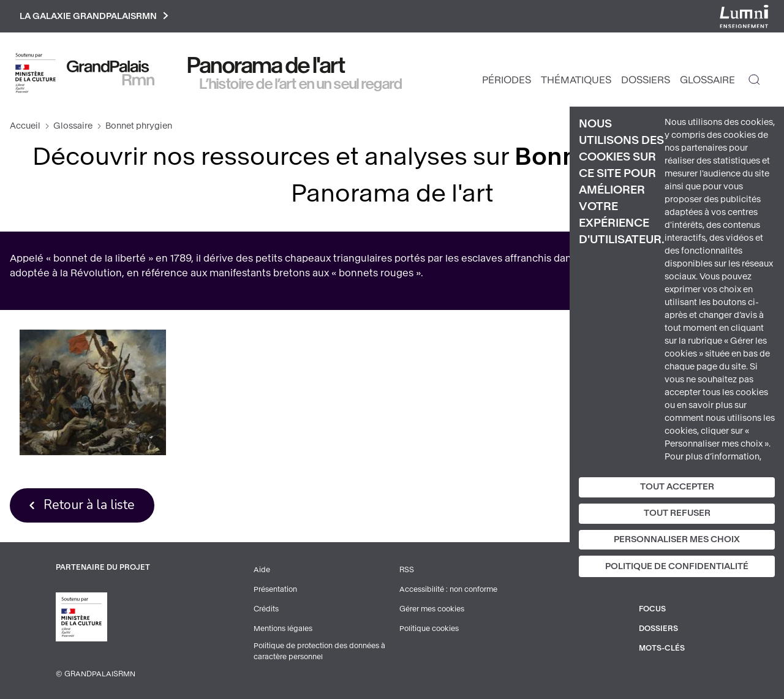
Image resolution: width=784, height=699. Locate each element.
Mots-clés (662, 648)
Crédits (266, 609)
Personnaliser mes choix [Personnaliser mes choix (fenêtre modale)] (677, 539)
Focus (652, 609)
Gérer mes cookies (432, 609)
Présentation (275, 589)
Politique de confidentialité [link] (677, 566)
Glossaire (707, 80)
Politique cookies (429, 629)
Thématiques (576, 80)
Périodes (507, 80)
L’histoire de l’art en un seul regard (301, 84)
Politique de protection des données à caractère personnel (319, 651)
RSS (407, 570)
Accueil (25, 126)
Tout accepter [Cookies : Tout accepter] (677, 487)
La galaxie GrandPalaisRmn (94, 16)
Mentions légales (283, 629)
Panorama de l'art (266, 66)
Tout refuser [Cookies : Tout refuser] (677, 513)
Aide (262, 570)
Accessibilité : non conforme (448, 589)
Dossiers (646, 80)
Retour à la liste (89, 505)
